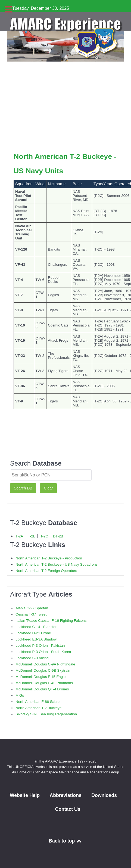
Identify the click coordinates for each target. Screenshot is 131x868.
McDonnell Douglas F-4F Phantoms (44, 683)
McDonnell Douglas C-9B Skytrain (43, 670)
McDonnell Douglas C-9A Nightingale (45, 664)
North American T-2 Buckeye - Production (49, 558)
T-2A (19, 536)
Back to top (65, 841)
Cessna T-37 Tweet (31, 614)
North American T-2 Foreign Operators (46, 571)
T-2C (44, 536)
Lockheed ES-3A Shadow (36, 639)
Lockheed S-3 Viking (32, 658)
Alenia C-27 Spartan (32, 608)
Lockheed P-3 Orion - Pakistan (40, 646)
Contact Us (68, 809)
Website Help (25, 795)
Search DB (23, 488)
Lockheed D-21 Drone (33, 633)
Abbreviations (65, 795)
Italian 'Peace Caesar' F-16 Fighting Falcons (51, 621)
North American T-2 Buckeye (38, 708)
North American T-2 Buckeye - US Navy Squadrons (57, 564)
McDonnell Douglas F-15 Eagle (40, 677)
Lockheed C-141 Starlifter (36, 627)
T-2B (32, 536)
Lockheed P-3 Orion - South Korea (43, 652)
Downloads (104, 795)
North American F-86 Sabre (38, 702)
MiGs (20, 695)
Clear (48, 488)
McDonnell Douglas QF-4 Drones (42, 689)
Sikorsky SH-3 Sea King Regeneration (46, 714)
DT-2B (58, 536)
